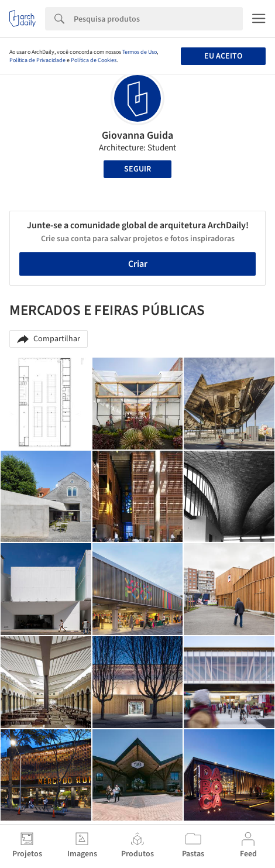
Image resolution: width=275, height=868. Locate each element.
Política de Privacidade (37, 60)
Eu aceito (223, 56)
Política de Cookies (94, 60)
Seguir (137, 169)
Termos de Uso (140, 52)
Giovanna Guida (137, 135)
